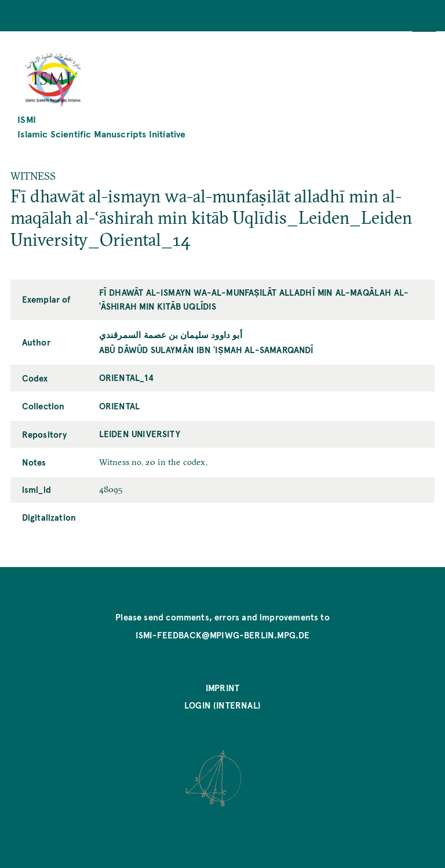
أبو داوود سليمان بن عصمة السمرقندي (171, 335)
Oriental (119, 406)
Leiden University (140, 434)
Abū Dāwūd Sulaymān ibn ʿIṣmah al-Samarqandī (207, 350)
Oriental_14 (126, 377)
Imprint (222, 688)
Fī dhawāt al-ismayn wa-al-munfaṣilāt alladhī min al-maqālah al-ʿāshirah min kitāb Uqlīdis (254, 299)
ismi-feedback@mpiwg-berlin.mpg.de (223, 635)
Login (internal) (222, 705)
